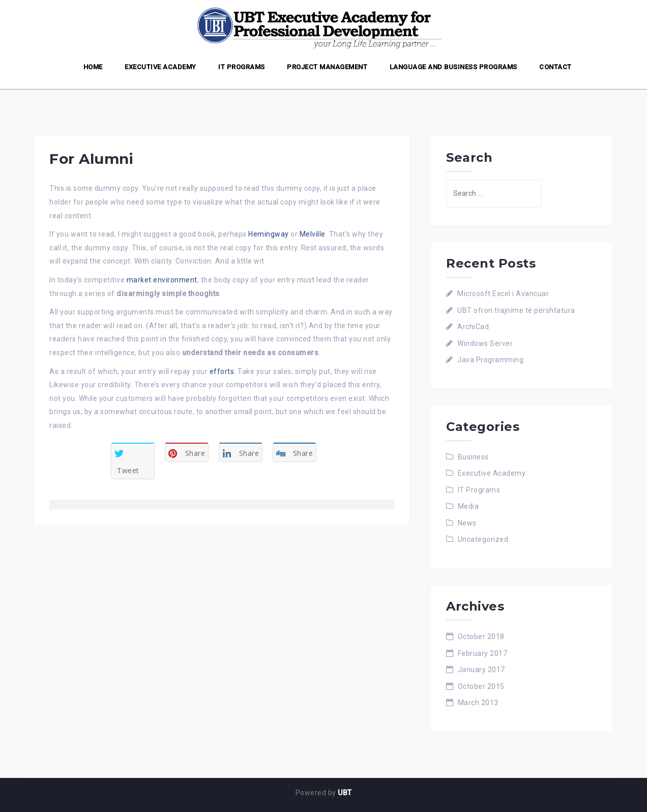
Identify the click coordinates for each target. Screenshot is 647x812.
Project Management (327, 67)
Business (473, 457)
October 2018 (481, 636)
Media (468, 506)
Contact (555, 67)
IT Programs (242, 67)
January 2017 (481, 670)
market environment (162, 280)
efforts (222, 371)
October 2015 (481, 686)
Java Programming (490, 360)
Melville (313, 234)
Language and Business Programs (453, 67)
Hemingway (269, 234)
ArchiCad (473, 327)
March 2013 (478, 703)
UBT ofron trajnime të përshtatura (516, 310)
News (467, 523)
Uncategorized (483, 539)
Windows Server (485, 343)
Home (93, 67)
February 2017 (483, 653)
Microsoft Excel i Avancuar (503, 294)
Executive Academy (160, 67)
